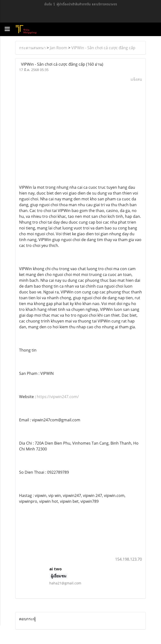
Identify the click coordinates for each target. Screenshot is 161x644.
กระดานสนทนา (32, 48)
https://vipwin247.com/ (58, 397)
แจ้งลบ (136, 79)
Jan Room (59, 48)
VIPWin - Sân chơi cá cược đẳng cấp (103, 48)
